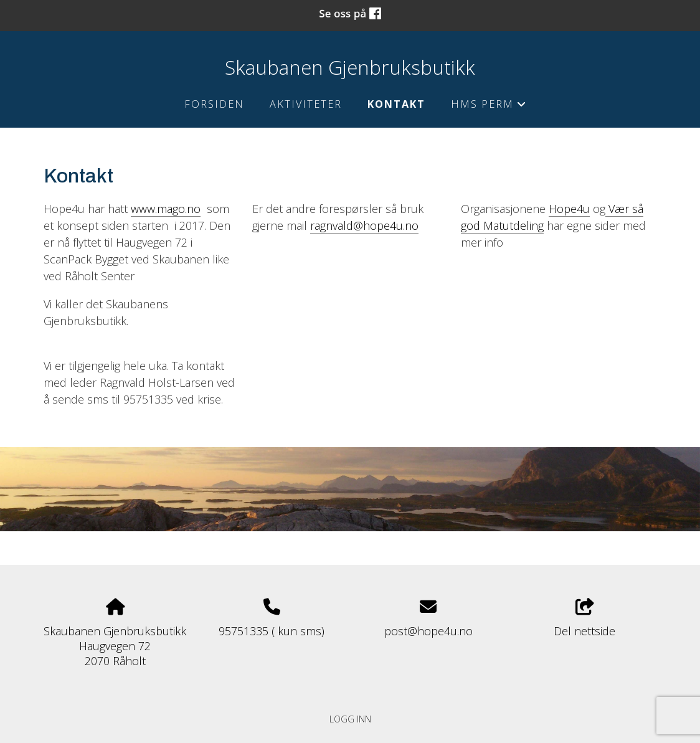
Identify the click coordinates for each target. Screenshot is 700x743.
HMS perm (489, 107)
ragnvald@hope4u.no (364, 225)
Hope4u (569, 209)
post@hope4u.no (428, 631)
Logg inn (350, 719)
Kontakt (396, 104)
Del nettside (584, 619)
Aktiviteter (306, 104)
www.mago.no (166, 209)
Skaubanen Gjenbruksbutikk (350, 67)
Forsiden (214, 104)
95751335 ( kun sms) (272, 631)
